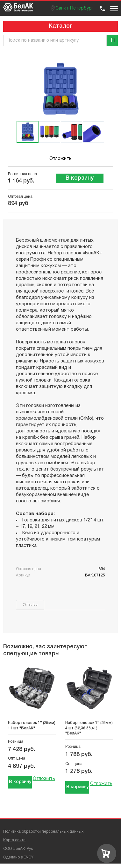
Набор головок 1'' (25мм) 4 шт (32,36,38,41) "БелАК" (89, 728)
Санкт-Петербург (75, 8)
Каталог (60, 26)
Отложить (60, 159)
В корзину (80, 178)
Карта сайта (14, 840)
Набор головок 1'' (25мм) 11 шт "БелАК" (32, 725)
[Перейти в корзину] (107, 853)
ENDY (28, 857)
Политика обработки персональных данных (43, 832)
